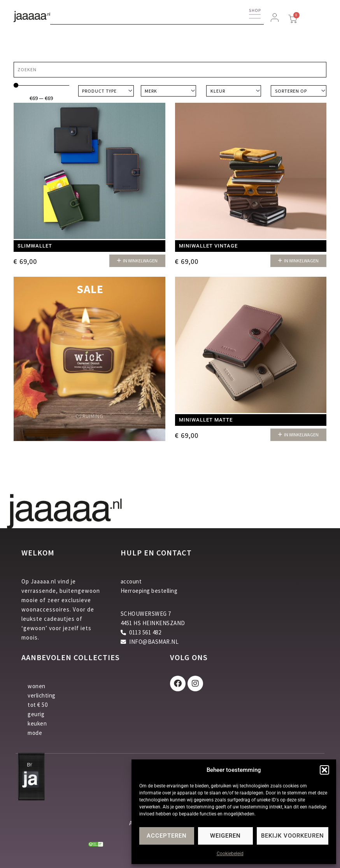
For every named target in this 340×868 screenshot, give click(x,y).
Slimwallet (35, 246)
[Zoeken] (170, 70)
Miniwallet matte (206, 420)
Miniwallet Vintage (208, 246)
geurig (36, 714)
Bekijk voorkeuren (293, 836)
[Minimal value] (41, 85)
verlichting (42, 695)
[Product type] (106, 91)
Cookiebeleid (230, 854)
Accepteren (167, 836)
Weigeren (225, 836)
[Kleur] (234, 91)
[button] (324, 770)
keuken (37, 723)
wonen (37, 686)
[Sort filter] (299, 91)
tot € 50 (38, 705)
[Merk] (169, 91)
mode (35, 733)
